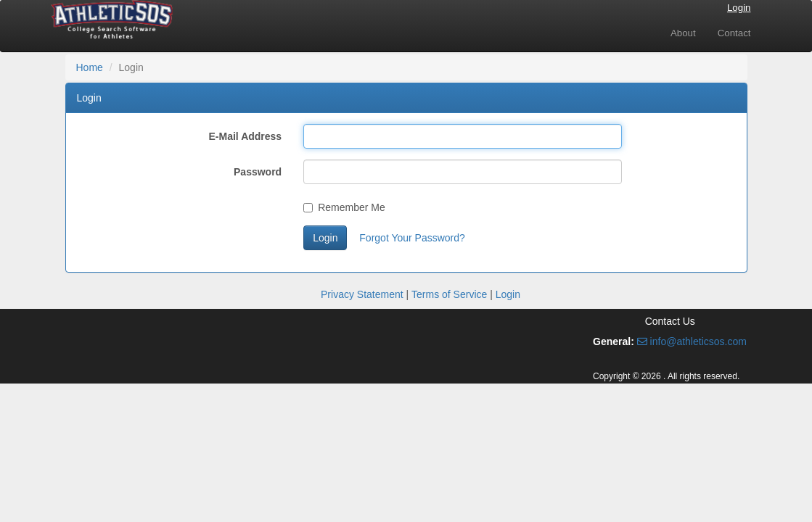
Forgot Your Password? (412, 238)
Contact (734, 33)
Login (739, 8)
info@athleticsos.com (692, 341)
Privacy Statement (362, 294)
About (683, 33)
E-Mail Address (246, 136)
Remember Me (344, 207)
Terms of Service (449, 294)
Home (90, 67)
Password (258, 172)
